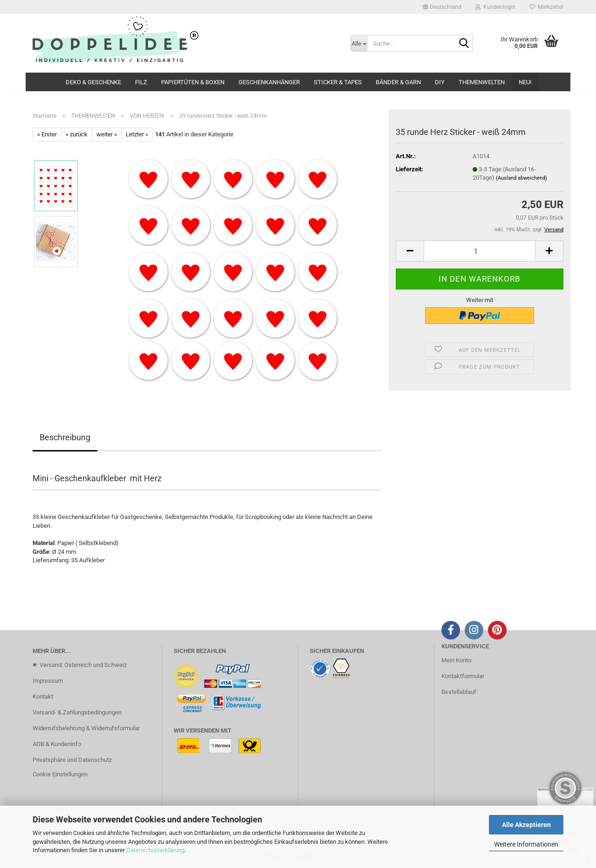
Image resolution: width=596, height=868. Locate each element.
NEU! (525, 82)
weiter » (107, 134)
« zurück (77, 134)
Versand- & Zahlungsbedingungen (77, 712)
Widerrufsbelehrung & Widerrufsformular (86, 728)
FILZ (141, 82)
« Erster (47, 134)
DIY (440, 82)
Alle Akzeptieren (526, 825)
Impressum (48, 681)
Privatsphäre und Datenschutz (72, 760)
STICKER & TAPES (338, 82)
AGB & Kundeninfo (57, 744)
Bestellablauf (459, 692)
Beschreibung (65, 437)
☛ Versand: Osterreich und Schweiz (80, 665)
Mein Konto (456, 660)
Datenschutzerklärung (155, 850)
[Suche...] (359, 43)
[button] (442, 7)
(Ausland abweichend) (521, 178)
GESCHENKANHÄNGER (269, 82)
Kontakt (43, 696)
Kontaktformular (463, 676)
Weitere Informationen (526, 844)
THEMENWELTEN (482, 82)
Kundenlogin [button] (495, 7)
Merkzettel (546, 7)
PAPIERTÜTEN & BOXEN (193, 82)
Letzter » (137, 134)
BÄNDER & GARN (398, 82)
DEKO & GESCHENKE (93, 82)
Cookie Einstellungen (60, 774)
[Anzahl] (480, 251)
